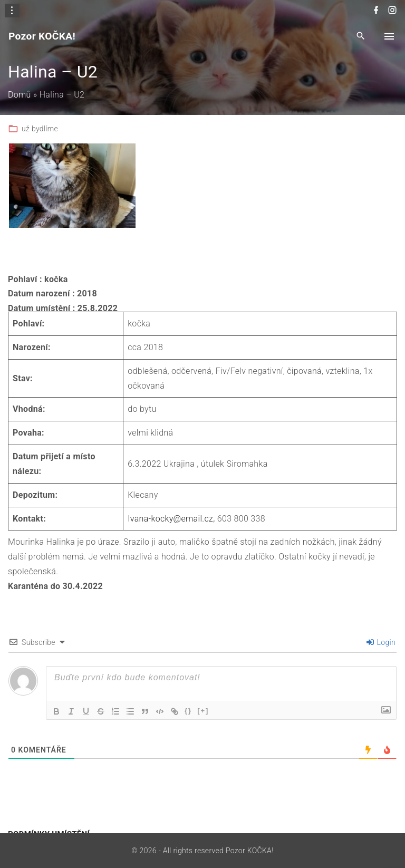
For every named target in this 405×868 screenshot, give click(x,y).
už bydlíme (40, 129)
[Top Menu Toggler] (389, 36)
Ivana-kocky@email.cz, (171, 519)
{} (188, 711)
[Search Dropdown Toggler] (361, 37)
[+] (203, 711)
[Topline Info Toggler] (12, 11)
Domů (20, 95)
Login (381, 642)
